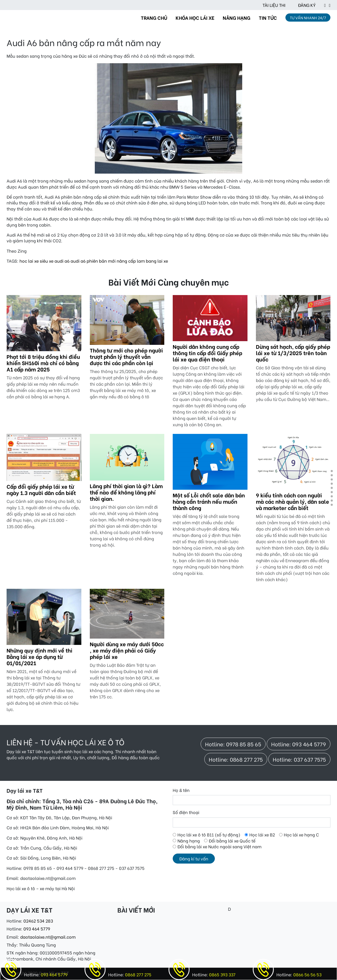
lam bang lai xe (152, 261)
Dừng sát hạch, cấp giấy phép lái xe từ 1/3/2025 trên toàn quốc (293, 353)
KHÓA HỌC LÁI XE (195, 18)
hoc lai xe (29, 261)
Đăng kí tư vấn (194, 858)
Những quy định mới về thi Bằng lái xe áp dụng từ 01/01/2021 (39, 656)
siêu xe (47, 261)
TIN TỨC (268, 18)
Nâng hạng (189, 841)
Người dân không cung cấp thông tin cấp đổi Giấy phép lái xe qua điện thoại (207, 353)
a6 (67, 261)
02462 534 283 (38, 921)
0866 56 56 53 (307, 974)
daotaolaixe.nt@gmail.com (48, 937)
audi (59, 261)
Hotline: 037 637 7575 (299, 759)
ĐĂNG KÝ (307, 5)
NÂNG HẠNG (237, 18)
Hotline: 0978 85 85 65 (233, 744)
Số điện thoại (186, 812)
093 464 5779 (37, 928)
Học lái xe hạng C (301, 835)
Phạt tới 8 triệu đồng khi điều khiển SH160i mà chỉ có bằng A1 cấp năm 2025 (43, 363)
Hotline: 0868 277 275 (236, 759)
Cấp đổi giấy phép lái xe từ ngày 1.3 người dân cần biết (41, 489)
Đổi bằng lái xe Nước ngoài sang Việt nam (219, 846)
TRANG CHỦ (154, 18)
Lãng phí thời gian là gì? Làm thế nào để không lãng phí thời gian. (126, 492)
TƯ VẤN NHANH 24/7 (308, 18)
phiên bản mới (101, 261)
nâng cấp (126, 261)
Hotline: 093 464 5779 (299, 744)
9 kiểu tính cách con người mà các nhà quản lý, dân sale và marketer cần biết (293, 501)
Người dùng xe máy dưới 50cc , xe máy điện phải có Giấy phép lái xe (127, 650)
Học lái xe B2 (262, 835)
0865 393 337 (222, 974)
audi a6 (78, 261)
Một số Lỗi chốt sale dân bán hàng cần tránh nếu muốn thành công (209, 501)
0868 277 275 (138, 974)
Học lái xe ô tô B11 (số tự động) (209, 835)
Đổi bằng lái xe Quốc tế (232, 841)
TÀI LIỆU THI (274, 5)
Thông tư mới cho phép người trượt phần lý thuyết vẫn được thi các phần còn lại (126, 356)
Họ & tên (181, 790)
